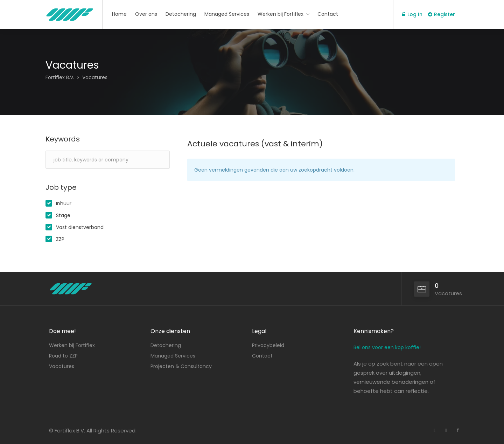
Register (442, 14)
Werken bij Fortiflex (281, 14)
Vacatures (62, 366)
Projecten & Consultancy (181, 366)
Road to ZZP (63, 356)
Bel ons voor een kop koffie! (387, 347)
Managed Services (227, 14)
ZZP (60, 239)
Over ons (146, 14)
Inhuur (64, 203)
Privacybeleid (268, 345)
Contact (328, 14)
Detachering (181, 14)
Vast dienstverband (80, 227)
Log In (412, 14)
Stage (63, 215)
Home (119, 14)
